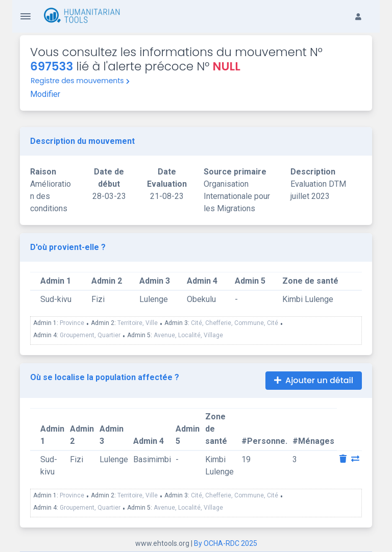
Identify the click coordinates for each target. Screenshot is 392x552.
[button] (363, 8)
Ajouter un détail (314, 380)
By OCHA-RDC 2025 (226, 543)
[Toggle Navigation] (26, 16)
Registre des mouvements (80, 81)
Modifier (45, 94)
